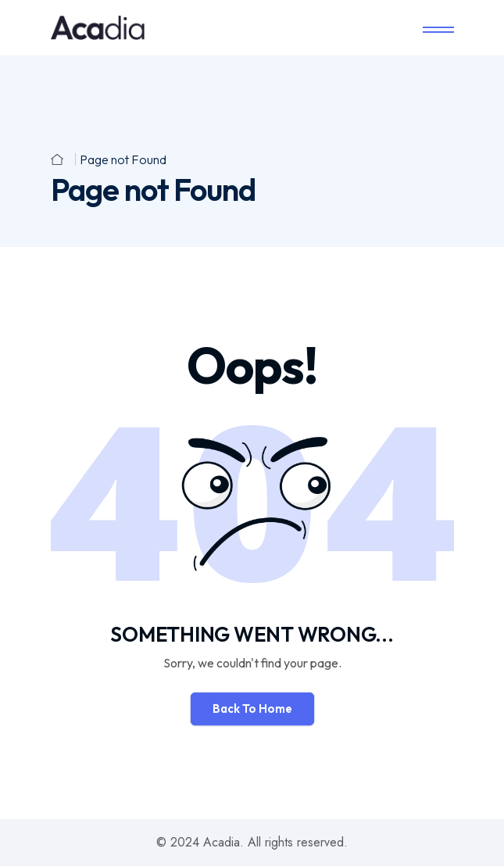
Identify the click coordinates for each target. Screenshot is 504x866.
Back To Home (252, 709)
